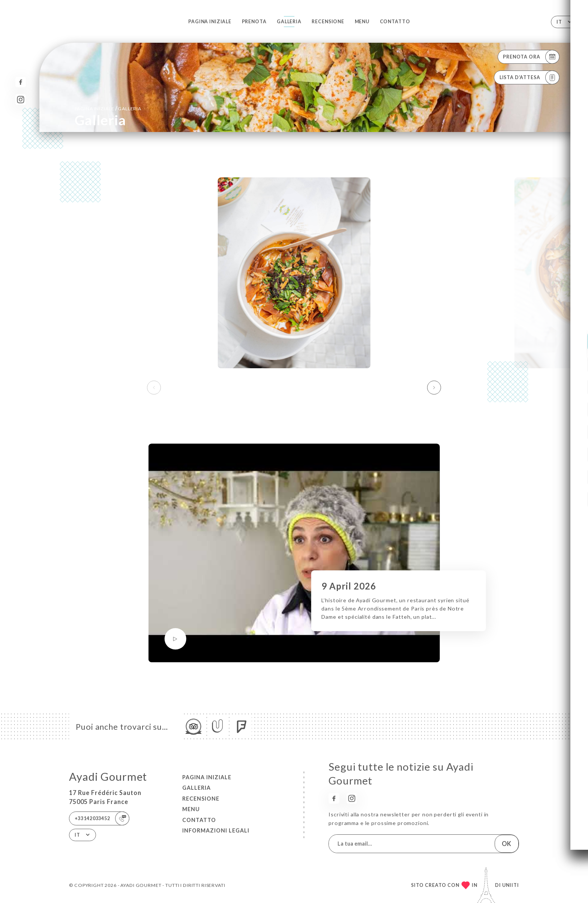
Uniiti (511, 885)
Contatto (395, 22)
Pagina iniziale (210, 22)
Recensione (328, 22)
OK (506, 844)
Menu (362, 22)
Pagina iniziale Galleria (108, 108)
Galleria (289, 22)
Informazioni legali (216, 830)
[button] (434, 388)
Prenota (254, 22)
